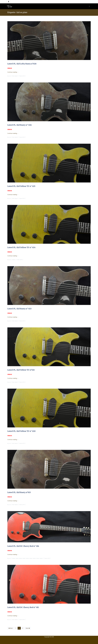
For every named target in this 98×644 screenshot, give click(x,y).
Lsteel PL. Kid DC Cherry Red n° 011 (23, 607)
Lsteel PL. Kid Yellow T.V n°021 (21, 370)
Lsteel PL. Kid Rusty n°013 (19, 492)
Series (14, 260)
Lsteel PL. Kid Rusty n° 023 (19, 309)
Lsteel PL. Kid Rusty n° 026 (20, 125)
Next (27, 628)
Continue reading (13, 72)
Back (11, 628)
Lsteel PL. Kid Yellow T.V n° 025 (21, 186)
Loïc (10, 76)
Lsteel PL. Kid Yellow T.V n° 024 (21, 247)
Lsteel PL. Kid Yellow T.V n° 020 (21, 431)
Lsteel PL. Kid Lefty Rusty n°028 (22, 64)
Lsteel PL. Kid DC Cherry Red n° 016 (23, 546)
